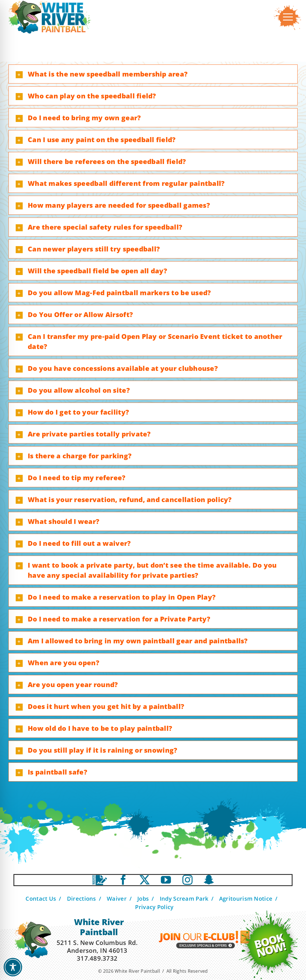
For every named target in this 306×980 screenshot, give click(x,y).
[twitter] (145, 880)
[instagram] (187, 880)
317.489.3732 (97, 958)
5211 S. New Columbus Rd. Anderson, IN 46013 (97, 946)
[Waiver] (100, 880)
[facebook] (123, 880)
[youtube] (166, 880)
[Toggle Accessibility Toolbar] (13, 967)
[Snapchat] (209, 880)
